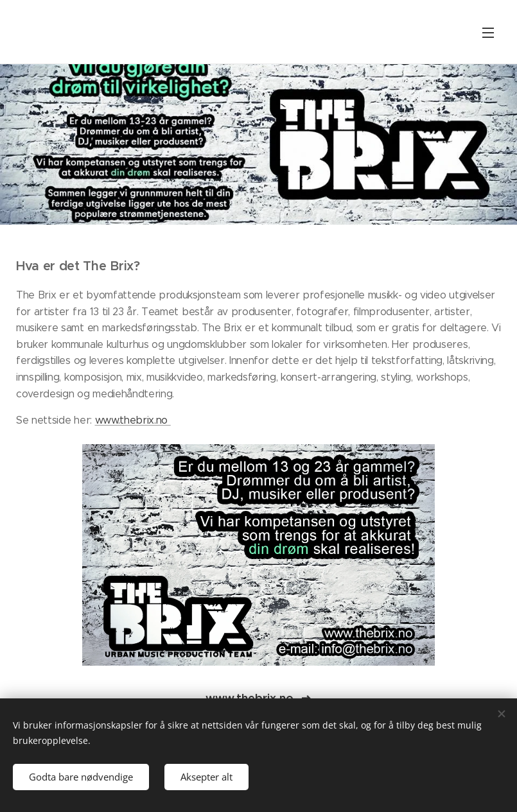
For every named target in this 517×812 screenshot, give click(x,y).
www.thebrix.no (133, 420)
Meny (488, 33)
